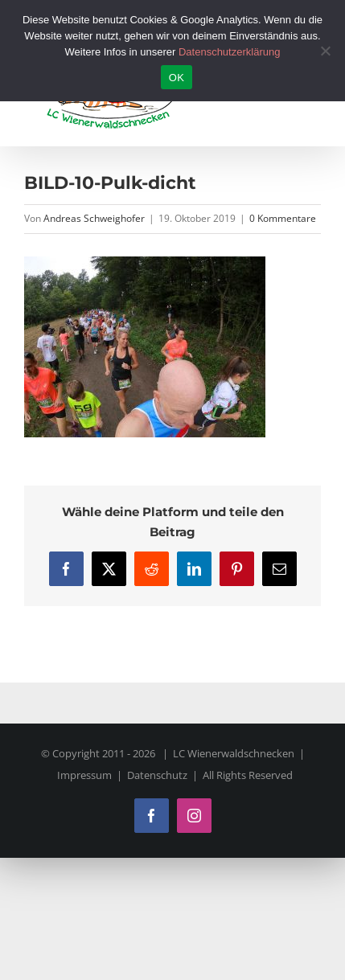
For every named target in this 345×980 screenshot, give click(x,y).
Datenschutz (157, 775)
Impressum (84, 775)
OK (177, 78)
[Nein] (325, 51)
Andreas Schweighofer (94, 218)
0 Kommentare (283, 218)
